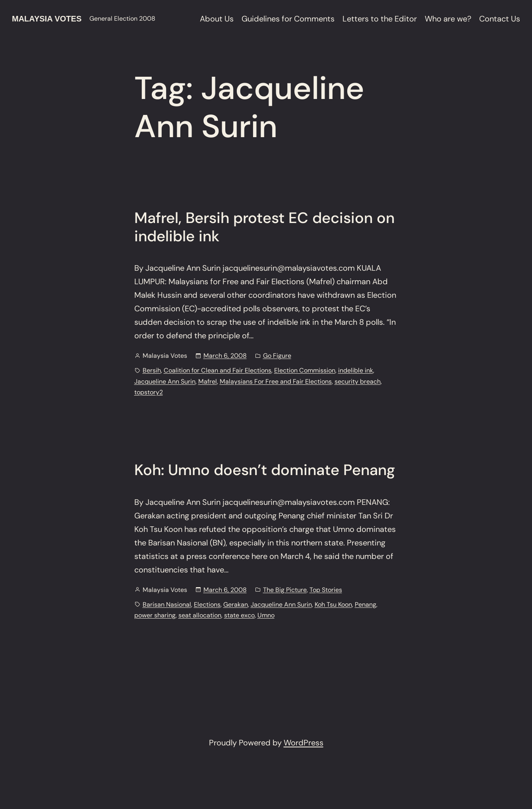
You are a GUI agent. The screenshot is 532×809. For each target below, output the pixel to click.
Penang (366, 604)
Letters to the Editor (380, 19)
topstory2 (149, 392)
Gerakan (236, 604)
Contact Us (500, 19)
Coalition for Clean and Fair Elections (218, 370)
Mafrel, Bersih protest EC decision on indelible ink (264, 227)
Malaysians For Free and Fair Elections (276, 381)
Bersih (152, 370)
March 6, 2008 (225, 356)
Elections (207, 604)
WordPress (304, 743)
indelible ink (356, 370)
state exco (239, 615)
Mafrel (208, 381)
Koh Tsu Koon (333, 604)
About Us (217, 19)
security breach (358, 381)
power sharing (155, 615)
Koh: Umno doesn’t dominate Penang (265, 470)
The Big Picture (285, 590)
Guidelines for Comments (288, 19)
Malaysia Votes (47, 19)
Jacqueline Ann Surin (165, 381)
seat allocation (200, 615)
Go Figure (277, 356)
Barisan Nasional (167, 604)
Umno (266, 615)
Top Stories (326, 590)
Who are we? (448, 19)
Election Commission (305, 370)
